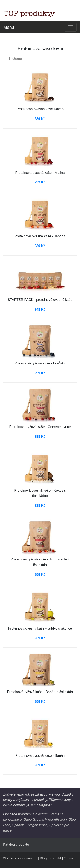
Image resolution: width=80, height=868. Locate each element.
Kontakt (55, 858)
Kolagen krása (36, 825)
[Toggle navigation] (71, 27)
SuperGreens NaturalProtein (45, 820)
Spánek (18, 825)
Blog (43, 858)
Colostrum (41, 814)
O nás (68, 858)
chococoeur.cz (26, 858)
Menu (9, 27)
